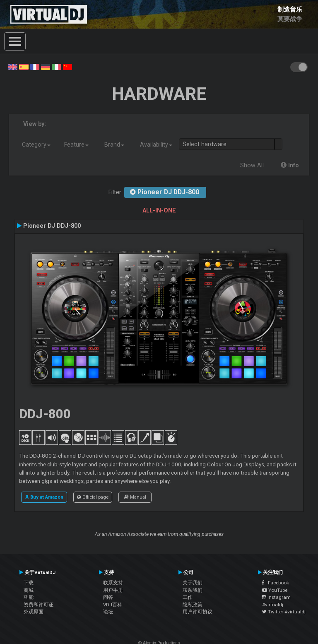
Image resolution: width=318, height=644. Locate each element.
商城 (29, 590)
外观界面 (34, 612)
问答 (108, 597)
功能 (29, 597)
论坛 (108, 612)
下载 (29, 583)
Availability (156, 145)
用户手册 (113, 590)
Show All (252, 165)
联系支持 (113, 583)
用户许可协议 (198, 612)
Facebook (276, 583)
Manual (135, 497)
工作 (188, 597)
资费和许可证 (39, 605)
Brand (114, 145)
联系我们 (193, 590)
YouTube (275, 590)
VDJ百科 (113, 605)
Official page (93, 497)
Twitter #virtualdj (284, 612)
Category (36, 145)
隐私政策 (193, 605)
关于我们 (193, 583)
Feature (76, 145)
